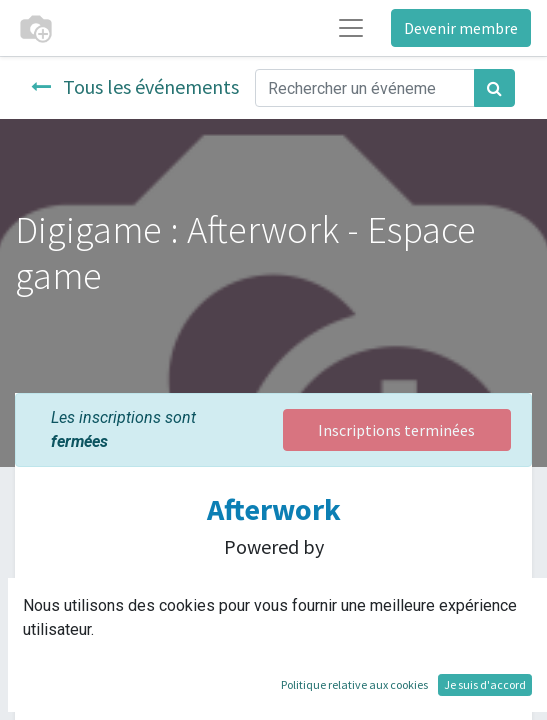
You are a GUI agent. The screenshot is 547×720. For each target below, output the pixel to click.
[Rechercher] (494, 88)
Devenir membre (461, 28)
